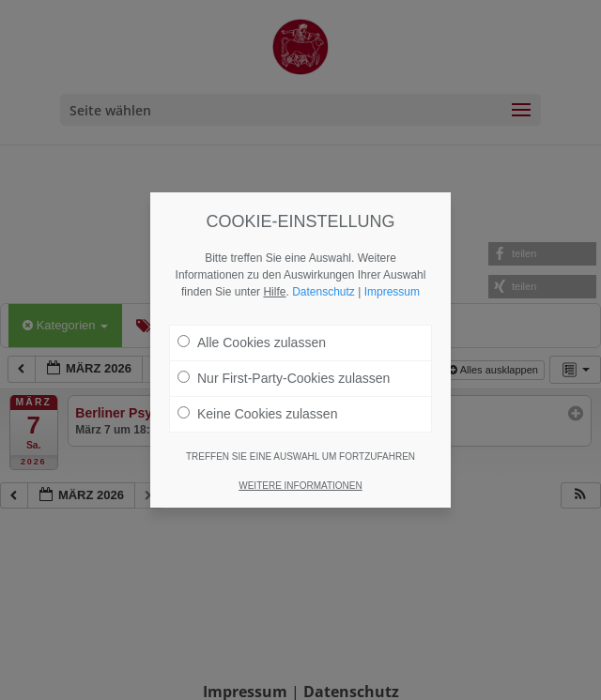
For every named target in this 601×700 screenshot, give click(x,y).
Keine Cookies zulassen (257, 414)
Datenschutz (324, 292)
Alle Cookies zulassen (252, 342)
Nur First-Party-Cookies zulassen (284, 378)
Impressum (392, 292)
